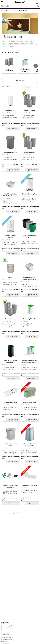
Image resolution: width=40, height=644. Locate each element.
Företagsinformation (7, 637)
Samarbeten (5, 641)
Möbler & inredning (12, 11)
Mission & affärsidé (7, 639)
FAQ (2, 630)
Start (3, 11)
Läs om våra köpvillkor (7, 626)
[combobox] (20, 6)
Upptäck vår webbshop (8, 628)
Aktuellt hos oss (6, 643)
